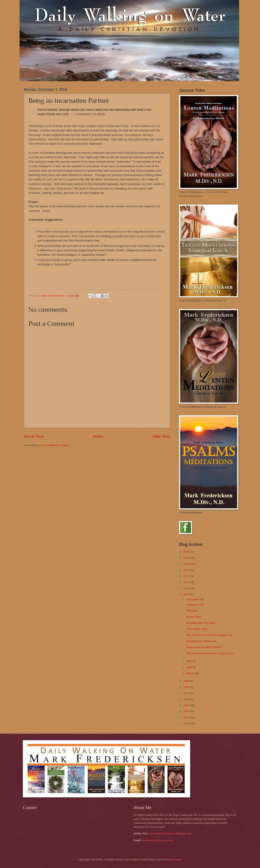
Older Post (161, 436)
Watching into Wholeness (201, 641)
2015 (187, 699)
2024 (187, 564)
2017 (187, 687)
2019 (187, 594)
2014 (187, 705)
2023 (187, 570)
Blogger (177, 859)
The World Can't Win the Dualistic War (209, 635)
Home (98, 436)
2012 (187, 717)
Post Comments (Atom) (54, 445)
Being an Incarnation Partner (204, 647)
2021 (187, 582)
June (190, 661)
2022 (187, 576)
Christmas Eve (195, 605)
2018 (187, 681)
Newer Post (34, 436)
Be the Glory (194, 617)
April (190, 667)
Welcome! (192, 611)
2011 (186, 723)
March (191, 673)
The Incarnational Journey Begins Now (210, 653)
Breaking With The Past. (201, 623)
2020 (187, 588)
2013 (187, 711)
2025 (187, 558)
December (193, 599)
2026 (187, 552)
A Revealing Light (197, 629)
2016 (187, 693)
